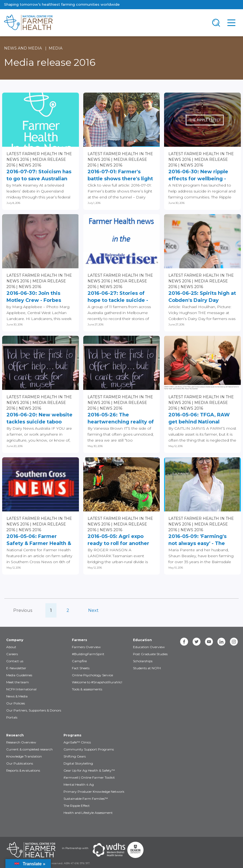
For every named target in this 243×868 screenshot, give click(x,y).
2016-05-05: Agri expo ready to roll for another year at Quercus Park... (118, 540)
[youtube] (209, 642)
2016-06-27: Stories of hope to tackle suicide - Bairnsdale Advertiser (118, 297)
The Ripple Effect (77, 806)
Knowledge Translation (24, 756)
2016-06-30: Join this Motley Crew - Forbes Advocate (34, 297)
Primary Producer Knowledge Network (94, 792)
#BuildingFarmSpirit (88, 654)
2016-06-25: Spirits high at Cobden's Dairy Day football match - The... (202, 297)
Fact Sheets (81, 668)
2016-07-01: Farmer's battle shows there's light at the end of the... (120, 175)
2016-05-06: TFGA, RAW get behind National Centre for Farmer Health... (199, 419)
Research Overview (21, 742)
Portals (12, 717)
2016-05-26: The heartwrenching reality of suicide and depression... (121, 419)
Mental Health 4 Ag (79, 784)
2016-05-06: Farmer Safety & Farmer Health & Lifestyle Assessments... (39, 540)
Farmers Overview (86, 647)
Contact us (15, 661)
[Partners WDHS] (109, 850)
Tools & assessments (87, 689)
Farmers (79, 640)
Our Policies (16, 703)
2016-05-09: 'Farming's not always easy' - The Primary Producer (197, 540)
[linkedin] (221, 642)
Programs (72, 735)
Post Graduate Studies (150, 654)
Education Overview (149, 647)
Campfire (79, 661)
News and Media (23, 48)
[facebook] (184, 642)
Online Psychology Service (92, 675)
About (11, 647)
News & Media (17, 696)
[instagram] (234, 642)
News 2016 (30, 165)
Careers (12, 654)
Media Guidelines (19, 675)
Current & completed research (29, 749)
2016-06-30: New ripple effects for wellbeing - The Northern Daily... (198, 175)
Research (15, 735)
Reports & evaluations (23, 770)
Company (15, 640)
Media (56, 48)
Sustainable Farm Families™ (86, 799)
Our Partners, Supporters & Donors (34, 710)
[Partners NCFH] (31, 850)
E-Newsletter (16, 668)
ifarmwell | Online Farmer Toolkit (89, 777)
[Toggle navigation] (216, 23)
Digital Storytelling (78, 763)
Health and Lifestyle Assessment (88, 813)
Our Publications (20, 763)
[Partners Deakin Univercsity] (135, 850)
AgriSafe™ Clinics (77, 742)
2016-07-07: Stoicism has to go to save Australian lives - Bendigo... (39, 175)
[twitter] (197, 642)
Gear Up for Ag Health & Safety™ (89, 770)
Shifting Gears (75, 756)
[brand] (104, 23)
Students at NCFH (147, 668)
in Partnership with (75, 848)
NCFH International (21, 689)
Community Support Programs (89, 749)
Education (142, 640)
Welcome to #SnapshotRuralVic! (97, 682)
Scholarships (143, 661)
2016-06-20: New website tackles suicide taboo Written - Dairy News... (39, 419)
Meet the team (18, 682)
